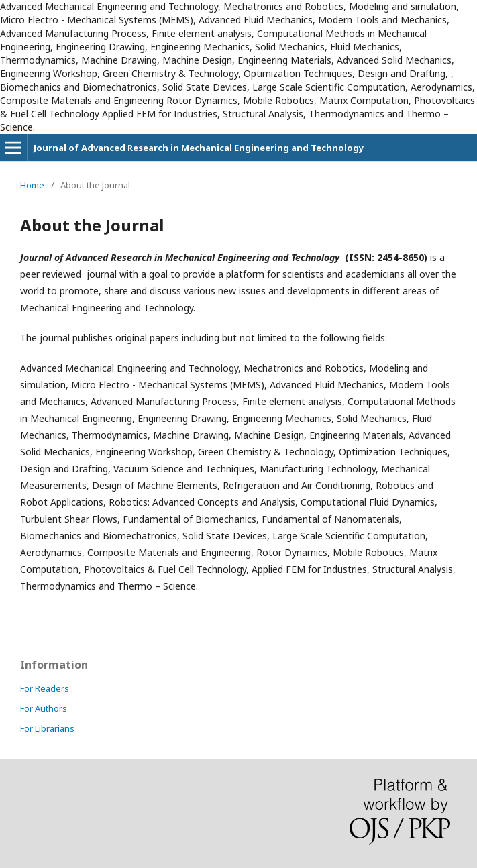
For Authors (44, 708)
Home (32, 185)
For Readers (45, 688)
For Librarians (47, 728)
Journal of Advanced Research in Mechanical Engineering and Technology (199, 148)
